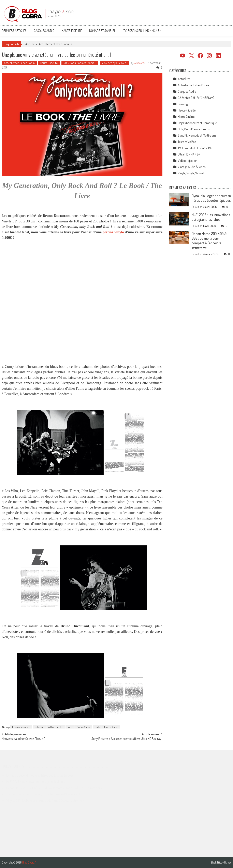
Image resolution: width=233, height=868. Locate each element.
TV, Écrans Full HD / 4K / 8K (142, 31)
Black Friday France (221, 863)
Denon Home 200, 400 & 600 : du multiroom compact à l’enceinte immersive (209, 241)
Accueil (30, 44)
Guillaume (140, 63)
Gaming (183, 104)
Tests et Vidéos (187, 142)
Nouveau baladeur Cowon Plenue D (24, 739)
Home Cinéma (187, 117)
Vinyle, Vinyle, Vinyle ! (115, 63)
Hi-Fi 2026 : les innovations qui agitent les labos (211, 217)
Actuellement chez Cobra (54, 44)
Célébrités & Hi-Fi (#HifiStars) (196, 98)
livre (70, 727)
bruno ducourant (21, 727)
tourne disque (111, 727)
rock (97, 727)
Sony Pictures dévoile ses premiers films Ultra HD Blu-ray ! (127, 739)
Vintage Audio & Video (192, 167)
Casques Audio (44, 31)
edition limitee (56, 727)
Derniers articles (14, 31)
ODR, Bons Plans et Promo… (80, 63)
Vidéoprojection (188, 161)
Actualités (184, 79)
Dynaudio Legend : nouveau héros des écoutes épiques (211, 198)
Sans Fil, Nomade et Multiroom (197, 135)
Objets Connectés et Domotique (197, 123)
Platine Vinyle (83, 727)
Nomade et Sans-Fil (103, 31)
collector (39, 727)
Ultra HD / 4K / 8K (189, 154)
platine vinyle (113, 232)
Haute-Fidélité (72, 31)
